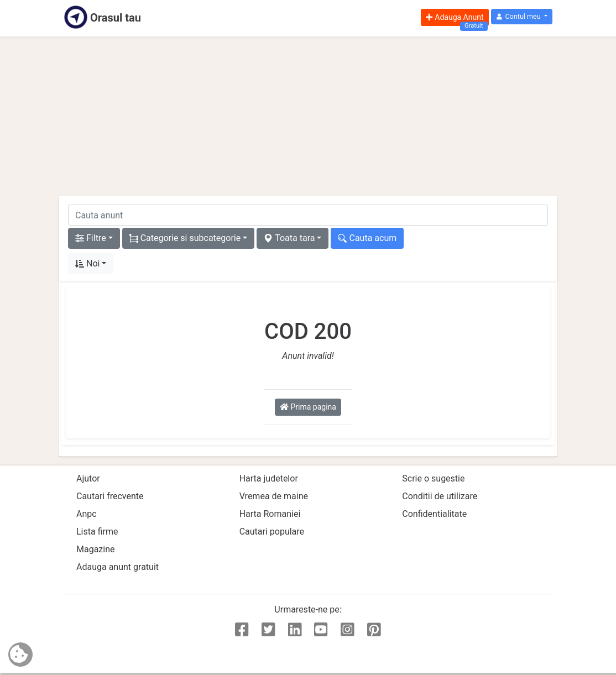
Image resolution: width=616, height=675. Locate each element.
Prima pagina (308, 407)
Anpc (87, 514)
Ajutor (88, 478)
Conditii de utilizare (440, 496)
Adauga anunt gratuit (118, 567)
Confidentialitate (434, 514)
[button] (522, 17)
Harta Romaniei (270, 514)
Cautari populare (272, 532)
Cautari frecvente (110, 496)
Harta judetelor (269, 478)
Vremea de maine (274, 496)
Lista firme (97, 532)
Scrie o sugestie (433, 478)
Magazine (96, 549)
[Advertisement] (308, 116)
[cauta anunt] (308, 215)
